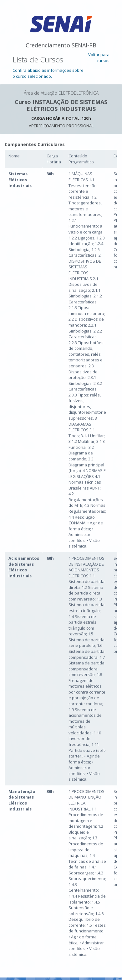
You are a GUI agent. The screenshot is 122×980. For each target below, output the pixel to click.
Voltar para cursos (99, 58)
